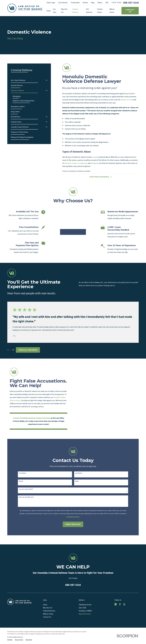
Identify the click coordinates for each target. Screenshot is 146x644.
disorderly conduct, (71, 163)
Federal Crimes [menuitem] (100, 11)
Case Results (63, 3)
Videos (100, 3)
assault (95, 157)
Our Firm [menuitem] (55, 11)
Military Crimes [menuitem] (112, 11)
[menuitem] (28, 80)
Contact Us (130, 11)
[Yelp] (124, 604)
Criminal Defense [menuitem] (75, 11)
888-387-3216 (131, 3)
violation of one (126, 100)
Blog (93, 3)
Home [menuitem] (49, 11)
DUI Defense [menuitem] (89, 11)
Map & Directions (85, 614)
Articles (85, 3)
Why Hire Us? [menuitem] (64, 11)
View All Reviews (28, 350)
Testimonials (75, 3)
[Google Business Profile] (116, 604)
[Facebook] (120, 604)
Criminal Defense (49, 611)
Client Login (51, 3)
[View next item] (13, 350)
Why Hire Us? (48, 608)
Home (45, 605)
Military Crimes (48, 614)
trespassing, (83, 163)
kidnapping (94, 163)
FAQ (107, 3)
